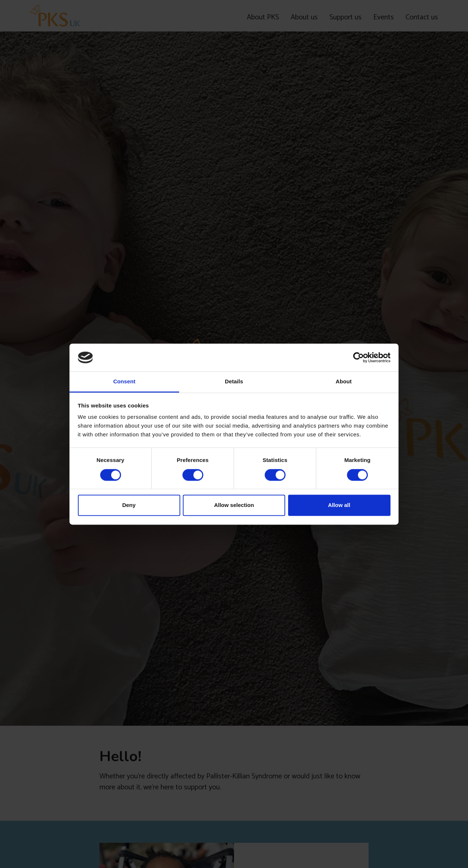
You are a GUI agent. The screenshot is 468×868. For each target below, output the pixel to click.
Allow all (339, 505)
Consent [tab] (124, 382)
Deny (129, 505)
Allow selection (234, 505)
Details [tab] (234, 382)
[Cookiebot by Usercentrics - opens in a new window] (358, 357)
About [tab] (344, 382)
